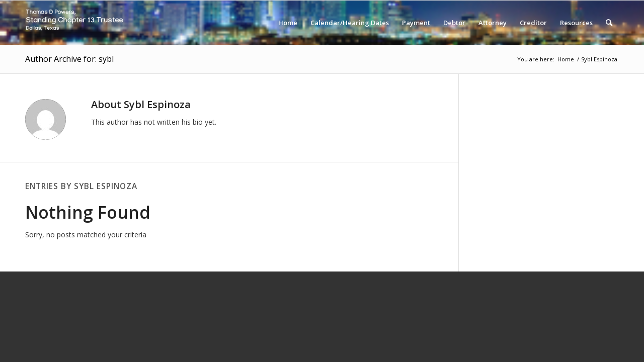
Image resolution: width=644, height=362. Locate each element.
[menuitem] (288, 23)
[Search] (609, 23)
